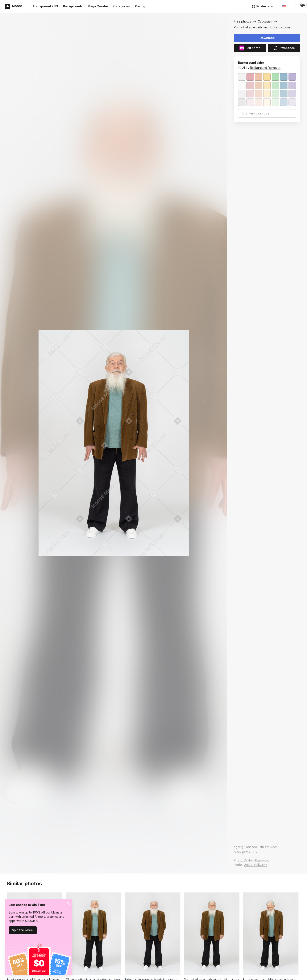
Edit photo (250, 48)
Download (267, 38)
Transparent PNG (45, 6)
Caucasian (265, 21)
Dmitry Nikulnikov (256, 860)
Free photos (242, 21)
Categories (122, 6)
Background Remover (265, 68)
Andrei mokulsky (256, 865)
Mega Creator (98, 6)
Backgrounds (73, 6)
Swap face (284, 48)
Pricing (140, 6)
